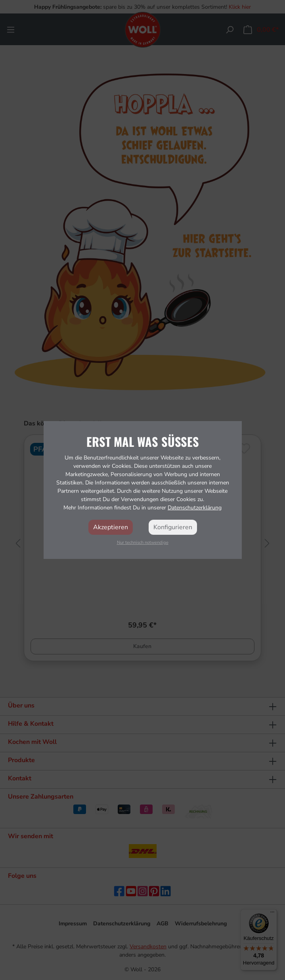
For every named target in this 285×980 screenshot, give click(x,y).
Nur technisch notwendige (143, 542)
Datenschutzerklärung (195, 508)
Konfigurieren (173, 527)
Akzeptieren (111, 527)
